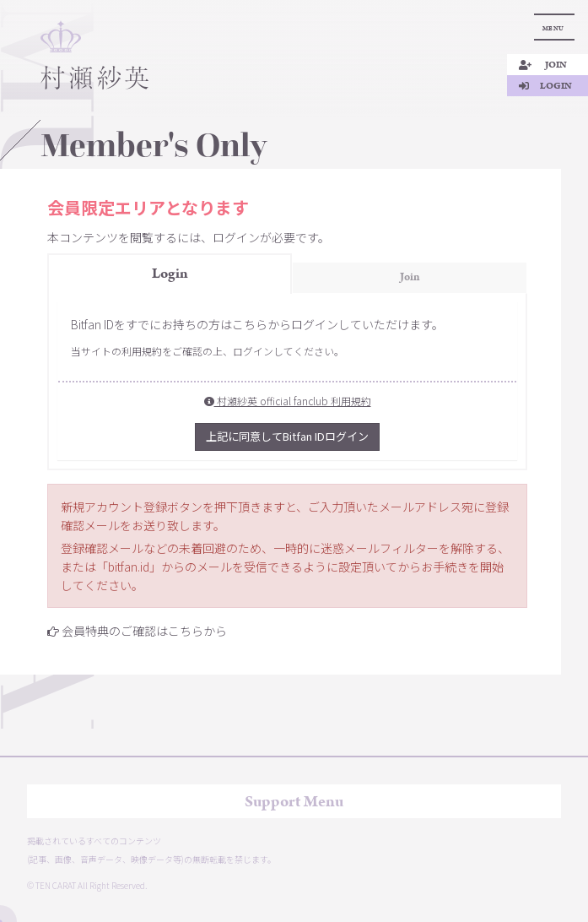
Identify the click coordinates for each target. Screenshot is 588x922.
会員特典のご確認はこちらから (144, 631)
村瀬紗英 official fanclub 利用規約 (288, 401)
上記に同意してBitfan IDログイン (287, 436)
